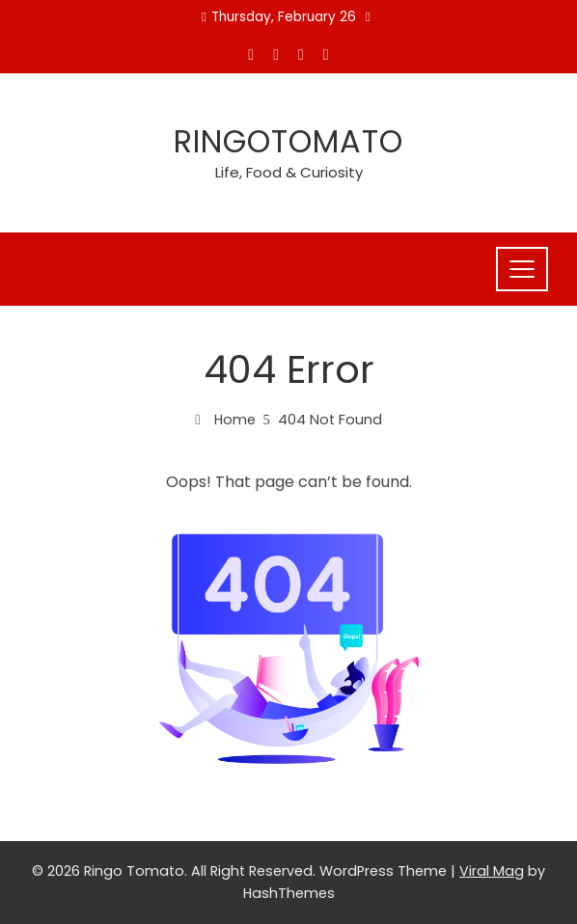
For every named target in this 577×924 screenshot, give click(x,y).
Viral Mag (492, 871)
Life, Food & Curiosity (289, 172)
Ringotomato (288, 141)
